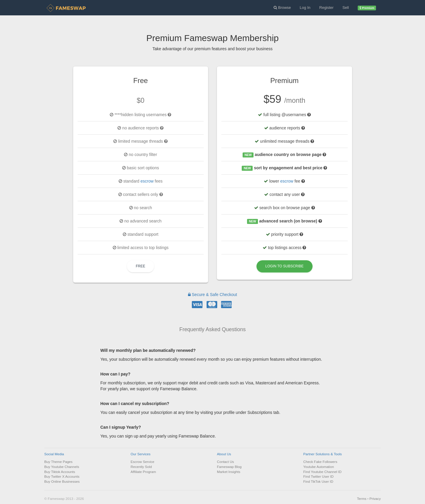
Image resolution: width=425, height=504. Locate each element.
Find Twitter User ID (319, 476)
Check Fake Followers (320, 462)
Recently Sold (141, 467)
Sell (346, 8)
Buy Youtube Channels (62, 467)
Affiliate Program (143, 472)
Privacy (375, 499)
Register (326, 8)
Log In (305, 8)
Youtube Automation (319, 467)
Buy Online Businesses (62, 481)
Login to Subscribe (285, 266)
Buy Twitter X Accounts (62, 476)
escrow (147, 181)
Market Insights (229, 472)
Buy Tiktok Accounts (60, 472)
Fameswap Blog (229, 467)
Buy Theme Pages (58, 462)
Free (140, 266)
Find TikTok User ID (318, 481)
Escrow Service (143, 462)
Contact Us (225, 462)
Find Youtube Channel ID (323, 472)
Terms (362, 499)
